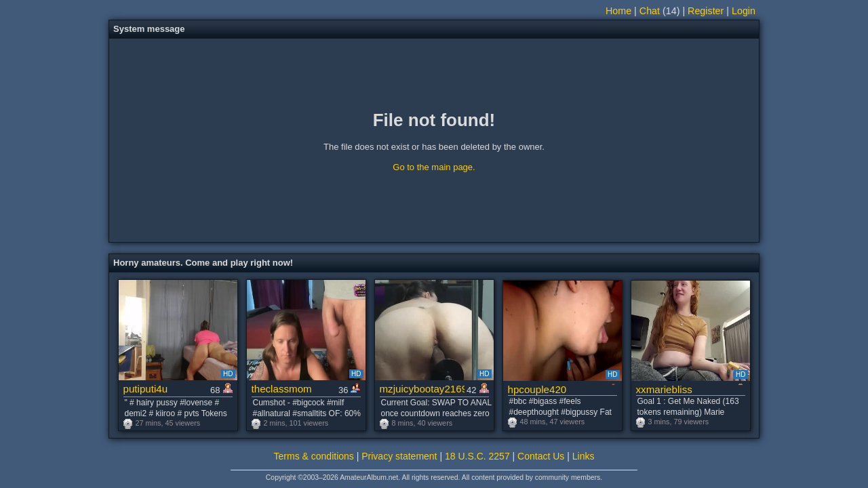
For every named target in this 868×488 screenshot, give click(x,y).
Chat (650, 11)
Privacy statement (399, 456)
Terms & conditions (314, 456)
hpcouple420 (537, 389)
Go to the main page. (434, 167)
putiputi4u (146, 389)
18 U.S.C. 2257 (477, 456)
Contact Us (541, 456)
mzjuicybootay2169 (422, 389)
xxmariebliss (664, 389)
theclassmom (282, 389)
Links (584, 456)
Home (618, 11)
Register (706, 11)
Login (744, 11)
